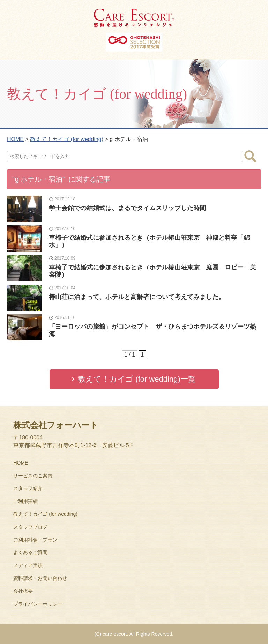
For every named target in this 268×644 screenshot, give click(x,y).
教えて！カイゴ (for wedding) (45, 514)
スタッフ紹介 (28, 488)
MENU (256, 12)
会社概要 (23, 591)
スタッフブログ (30, 527)
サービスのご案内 (33, 476)
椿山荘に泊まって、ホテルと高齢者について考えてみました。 (137, 297)
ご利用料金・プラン (35, 540)
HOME (21, 463)
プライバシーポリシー (38, 604)
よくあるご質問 (30, 552)
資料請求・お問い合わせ (40, 578)
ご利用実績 (25, 501)
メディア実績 (28, 565)
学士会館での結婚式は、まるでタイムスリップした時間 (127, 208)
